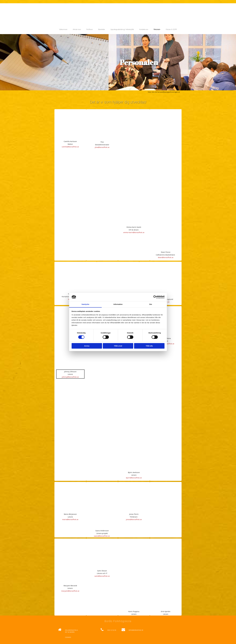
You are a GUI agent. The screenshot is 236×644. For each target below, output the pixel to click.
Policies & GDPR (171, 29)
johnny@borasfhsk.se (70, 377)
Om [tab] (151, 304)
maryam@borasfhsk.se (70, 591)
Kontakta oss (144, 29)
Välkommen (63, 29)
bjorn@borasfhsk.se (134, 478)
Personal (157, 29)
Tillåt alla (149, 346)
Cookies (68, 637)
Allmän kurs (77, 29)
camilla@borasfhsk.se (70, 147)
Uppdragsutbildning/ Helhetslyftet (122, 29)
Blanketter (102, 29)
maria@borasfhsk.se (70, 519)
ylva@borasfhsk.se (102, 147)
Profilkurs (90, 29)
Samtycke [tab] (85, 304)
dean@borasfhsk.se (166, 257)
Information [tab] (118, 304)
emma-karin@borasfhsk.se (134, 232)
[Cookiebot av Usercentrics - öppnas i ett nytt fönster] (155, 297)
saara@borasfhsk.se (102, 536)
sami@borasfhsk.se (102, 576)
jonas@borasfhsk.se (134, 519)
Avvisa (87, 346)
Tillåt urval (118, 346)
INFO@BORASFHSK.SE (136, 630)
